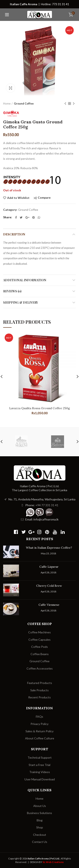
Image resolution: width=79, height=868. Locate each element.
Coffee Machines (39, 632)
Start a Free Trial (39, 765)
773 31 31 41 (61, 4)
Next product (74, 104)
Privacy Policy (39, 724)
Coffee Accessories (40, 668)
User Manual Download (40, 779)
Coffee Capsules (39, 640)
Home (7, 104)
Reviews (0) (12, 291)
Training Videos (40, 772)
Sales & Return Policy (39, 731)
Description (14, 234)
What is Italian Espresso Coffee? (49, 548)
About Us (40, 806)
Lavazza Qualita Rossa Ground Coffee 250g (40, 408)
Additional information (25, 280)
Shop (40, 827)
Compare (44, 198)
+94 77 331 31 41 (47, 505)
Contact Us (40, 842)
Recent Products (39, 697)
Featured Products (40, 683)
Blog (40, 820)
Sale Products (39, 690)
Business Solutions (39, 813)
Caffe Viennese (49, 605)
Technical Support (40, 757)
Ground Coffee (24, 104)
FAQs (39, 717)
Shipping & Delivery (21, 302)
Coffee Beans (40, 654)
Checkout (40, 835)
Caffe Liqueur (49, 567)
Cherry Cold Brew (49, 586)
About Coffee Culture (40, 738)
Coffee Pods (39, 647)
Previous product (65, 104)
